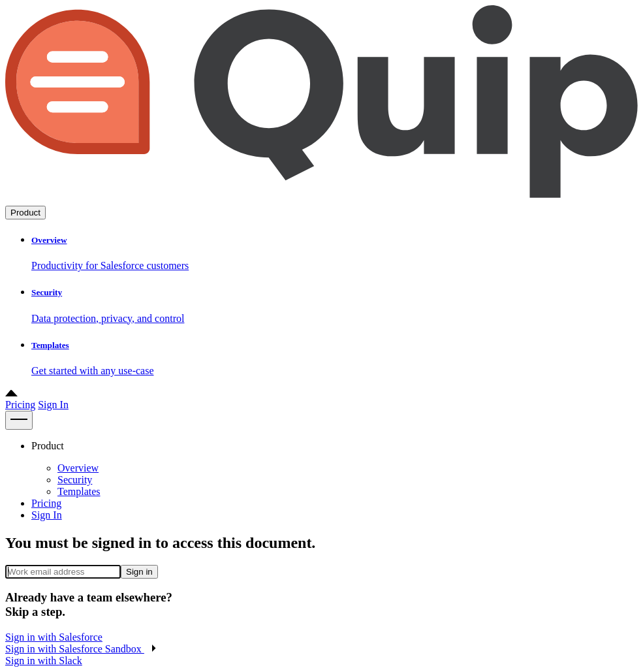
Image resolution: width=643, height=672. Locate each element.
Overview (78, 468)
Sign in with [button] (54, 637)
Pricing (20, 405)
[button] (81, 649)
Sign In (53, 405)
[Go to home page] (321, 200)
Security (75, 480)
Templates (79, 491)
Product (25, 213)
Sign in (139, 572)
